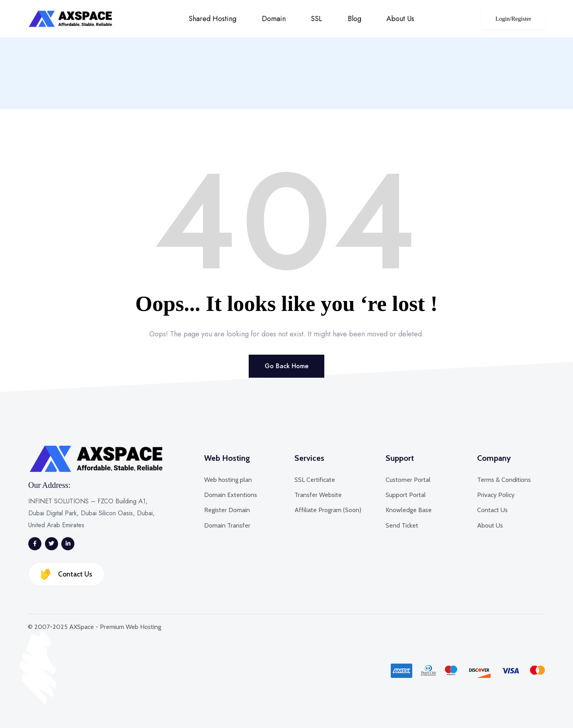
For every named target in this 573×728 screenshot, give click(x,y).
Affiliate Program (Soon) (328, 510)
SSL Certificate (315, 480)
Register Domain (227, 510)
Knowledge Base (409, 510)
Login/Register (513, 19)
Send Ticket (402, 525)
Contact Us (66, 574)
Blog (355, 19)
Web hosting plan (228, 480)
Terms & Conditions (504, 480)
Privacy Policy (496, 495)
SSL (317, 19)
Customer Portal (408, 480)
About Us (400, 19)
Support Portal (406, 495)
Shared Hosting (212, 19)
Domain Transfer (227, 525)
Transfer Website (318, 495)
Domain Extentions (231, 495)
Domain (274, 19)
